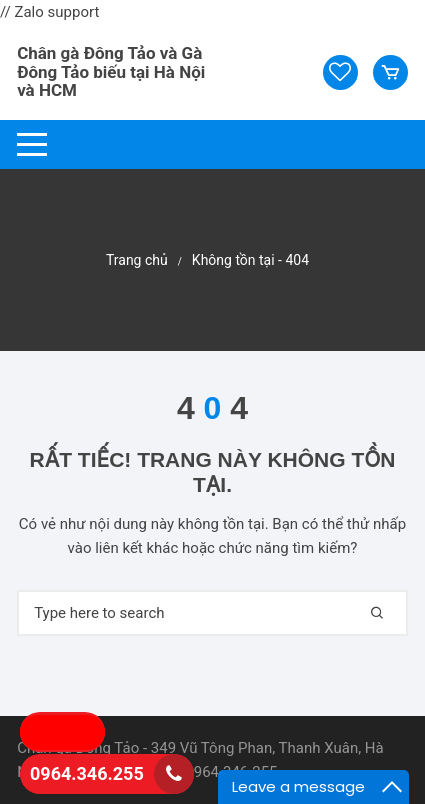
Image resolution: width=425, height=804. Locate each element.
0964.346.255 (87, 773)
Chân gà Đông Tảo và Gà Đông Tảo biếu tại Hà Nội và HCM (111, 71)
